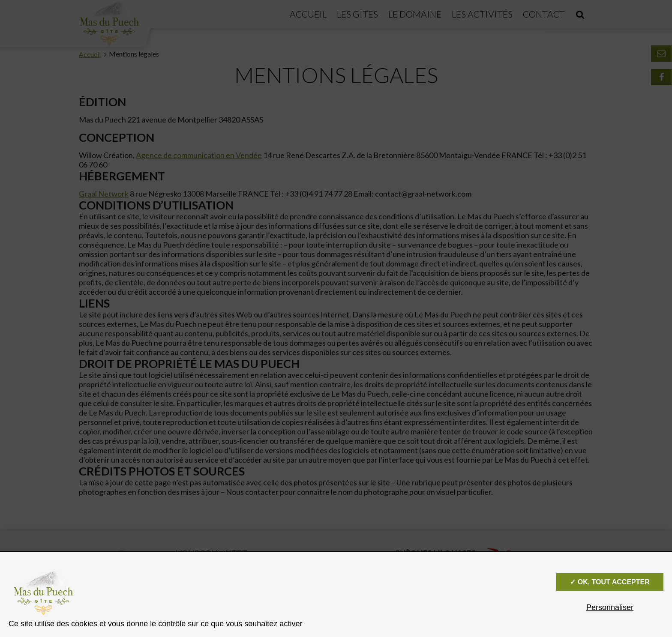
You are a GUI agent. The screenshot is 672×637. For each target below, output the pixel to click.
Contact (544, 14)
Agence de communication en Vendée (199, 155)
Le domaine (415, 14)
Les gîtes (357, 14)
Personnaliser (610, 607)
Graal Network (104, 194)
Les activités (482, 14)
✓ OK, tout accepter (610, 582)
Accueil (308, 14)
